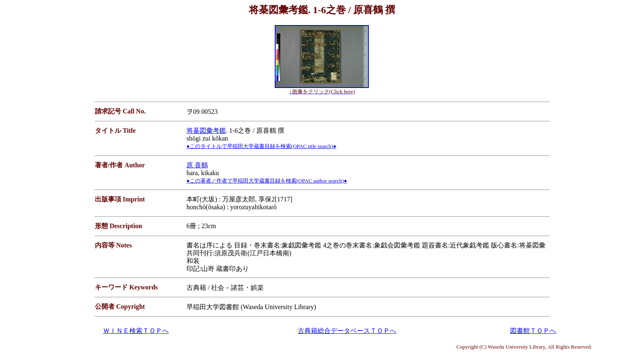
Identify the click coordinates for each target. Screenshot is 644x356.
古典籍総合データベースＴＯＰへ (347, 331)
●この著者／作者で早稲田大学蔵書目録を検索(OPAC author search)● (267, 181)
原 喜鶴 (197, 165)
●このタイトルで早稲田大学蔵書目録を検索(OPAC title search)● (261, 146)
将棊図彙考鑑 (206, 131)
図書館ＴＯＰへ (533, 331)
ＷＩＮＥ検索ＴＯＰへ (136, 331)
